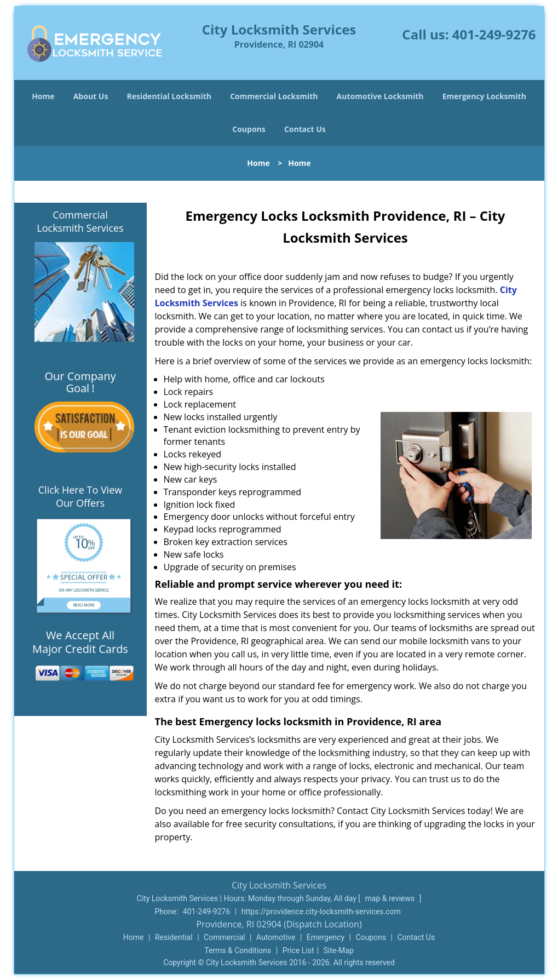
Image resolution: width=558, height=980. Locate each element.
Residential (174, 937)
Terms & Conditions (238, 950)
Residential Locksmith (169, 96)
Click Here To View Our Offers (80, 496)
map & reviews (391, 898)
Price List (298, 950)
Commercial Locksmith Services (80, 221)
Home (43, 96)
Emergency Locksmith (484, 96)
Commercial (224, 937)
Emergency (326, 937)
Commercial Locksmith (274, 96)
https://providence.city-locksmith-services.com (321, 912)
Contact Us (305, 129)
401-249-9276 (494, 34)
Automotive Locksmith (380, 96)
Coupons (249, 129)
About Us (91, 96)
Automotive (276, 937)
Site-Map (339, 950)
